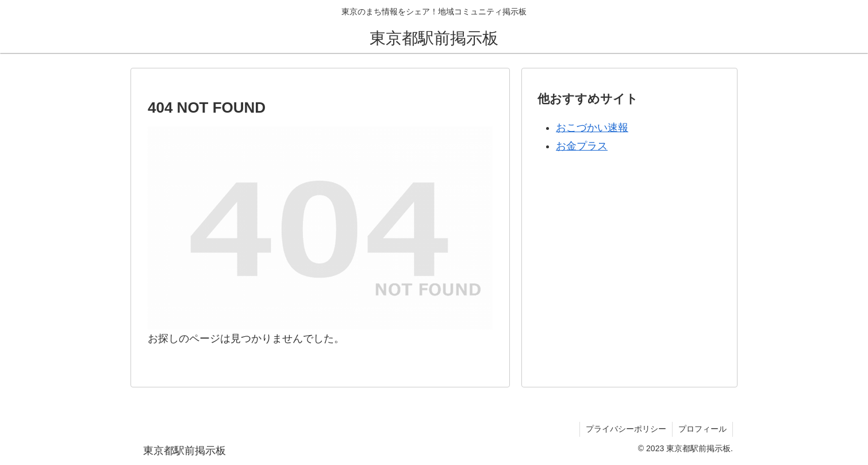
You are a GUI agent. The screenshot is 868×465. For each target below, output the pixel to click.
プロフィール (702, 429)
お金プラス (582, 146)
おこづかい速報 (592, 128)
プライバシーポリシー (626, 429)
